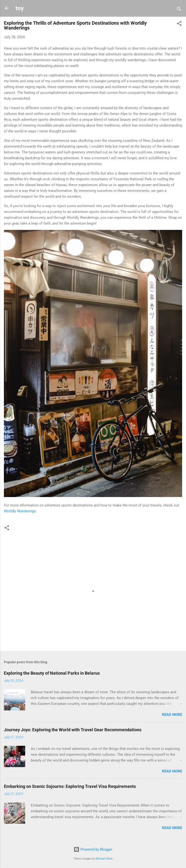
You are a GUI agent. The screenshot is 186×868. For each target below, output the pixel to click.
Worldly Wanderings (20, 511)
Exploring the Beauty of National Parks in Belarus (52, 673)
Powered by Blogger (93, 849)
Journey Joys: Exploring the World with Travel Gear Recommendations (73, 730)
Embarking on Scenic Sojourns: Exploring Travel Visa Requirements (70, 786)
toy (20, 8)
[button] (179, 24)
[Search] (179, 10)
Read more (172, 715)
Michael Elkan (104, 859)
